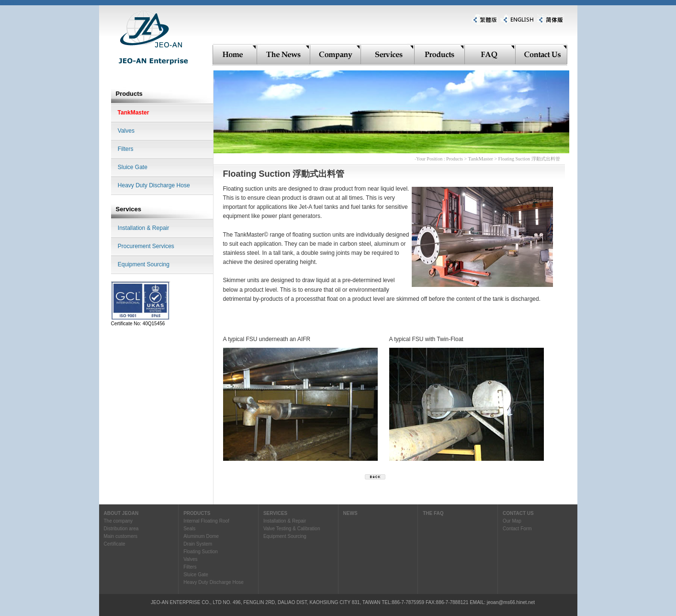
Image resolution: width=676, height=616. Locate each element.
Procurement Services (146, 246)
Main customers (121, 536)
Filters (126, 149)
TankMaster (134, 113)
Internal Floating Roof (206, 521)
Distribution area (121, 529)
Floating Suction (201, 552)
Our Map (512, 521)
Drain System (198, 544)
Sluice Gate (133, 167)
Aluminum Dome (201, 536)
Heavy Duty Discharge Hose (154, 185)
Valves (126, 131)
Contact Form (517, 529)
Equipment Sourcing (144, 264)
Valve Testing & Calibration (292, 529)
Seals (189, 529)
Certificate (115, 544)
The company (118, 521)
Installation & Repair (143, 228)
